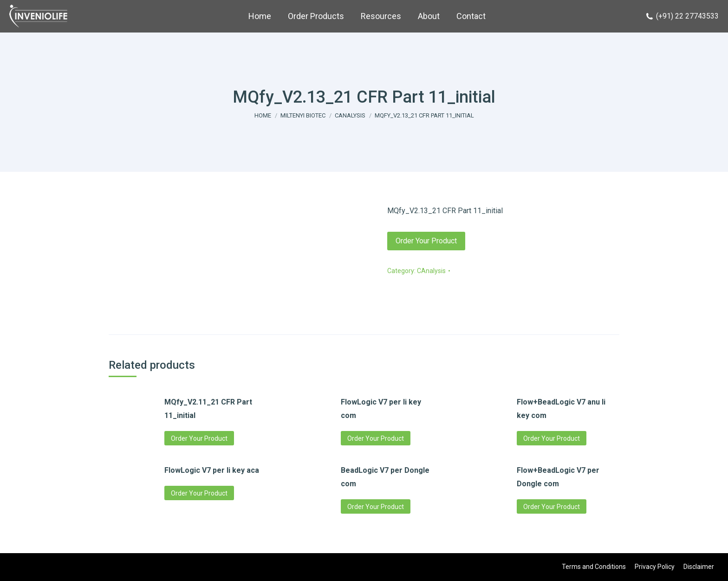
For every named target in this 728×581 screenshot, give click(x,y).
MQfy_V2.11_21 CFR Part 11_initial (208, 409)
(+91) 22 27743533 (682, 16)
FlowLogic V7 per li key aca (212, 470)
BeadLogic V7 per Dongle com (385, 477)
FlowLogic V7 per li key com (381, 409)
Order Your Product (426, 241)
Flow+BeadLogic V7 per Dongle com (558, 477)
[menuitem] (260, 16)
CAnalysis (431, 271)
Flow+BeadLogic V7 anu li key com (561, 409)
